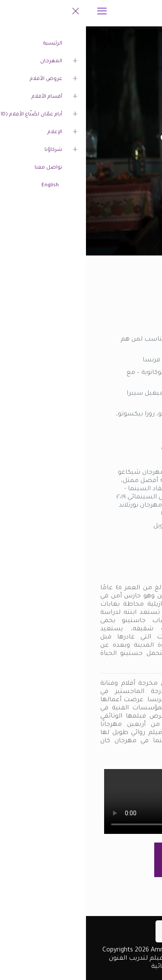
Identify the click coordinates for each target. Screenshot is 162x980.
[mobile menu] (16, 13)
